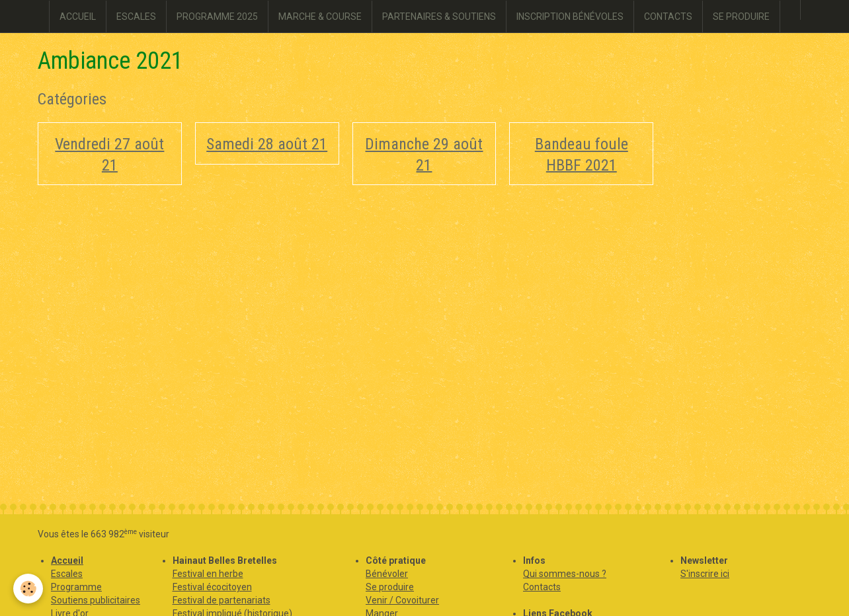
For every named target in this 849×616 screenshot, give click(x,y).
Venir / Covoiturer (402, 600)
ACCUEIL (78, 17)
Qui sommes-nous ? (565, 574)
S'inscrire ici (705, 574)
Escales (67, 574)
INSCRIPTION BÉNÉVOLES (570, 17)
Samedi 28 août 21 (267, 144)
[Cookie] (28, 589)
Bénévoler (387, 574)
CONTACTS (668, 17)
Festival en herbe (208, 574)
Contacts (542, 587)
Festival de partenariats (222, 600)
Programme (76, 587)
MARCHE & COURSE (320, 17)
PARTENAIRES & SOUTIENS (439, 17)
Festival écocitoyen (212, 587)
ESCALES (136, 17)
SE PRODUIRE (741, 17)
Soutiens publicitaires (96, 600)
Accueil (67, 560)
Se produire (390, 587)
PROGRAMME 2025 (217, 17)
